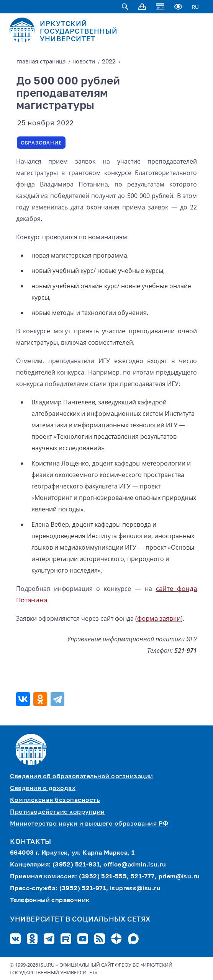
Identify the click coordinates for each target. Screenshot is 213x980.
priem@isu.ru (179, 877)
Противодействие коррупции (57, 812)
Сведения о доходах (43, 789)
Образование (41, 143)
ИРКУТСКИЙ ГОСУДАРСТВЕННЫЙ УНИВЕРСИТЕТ (79, 32)
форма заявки (159, 618)
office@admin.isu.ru (135, 865)
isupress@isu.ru (135, 889)
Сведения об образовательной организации (82, 777)
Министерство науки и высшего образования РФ (89, 824)
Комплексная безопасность (55, 800)
